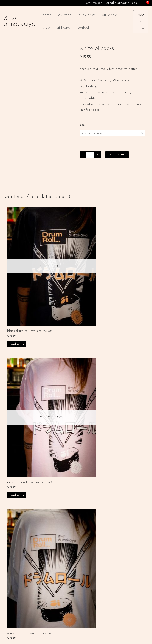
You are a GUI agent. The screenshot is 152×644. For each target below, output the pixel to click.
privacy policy (66, 479)
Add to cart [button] (17, 440)
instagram (14, 609)
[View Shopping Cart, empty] (145, 3)
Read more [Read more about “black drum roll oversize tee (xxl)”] (17, 318)
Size (82, 129)
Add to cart (117, 159)
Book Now (141, 23)
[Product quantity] (90, 159)
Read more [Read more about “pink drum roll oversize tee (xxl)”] (87, 318)
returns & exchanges (71, 484)
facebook (29, 609)
